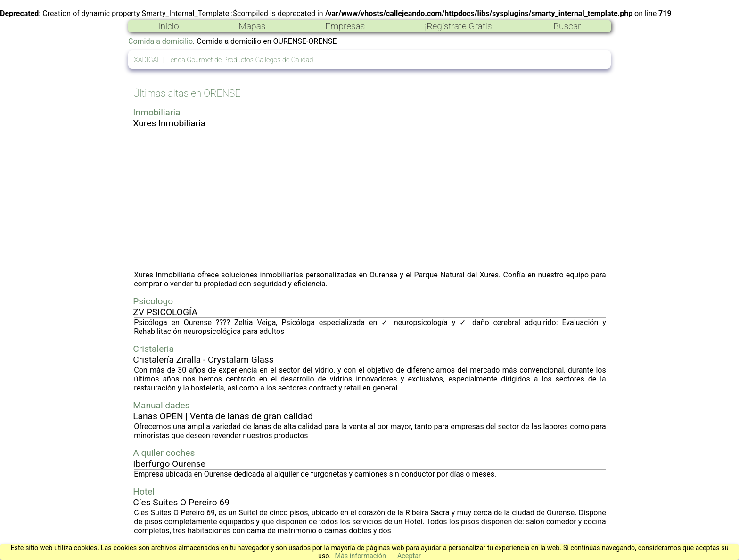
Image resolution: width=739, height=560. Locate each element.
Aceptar (409, 556)
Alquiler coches (164, 453)
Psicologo (153, 301)
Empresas (345, 26)
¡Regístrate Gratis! (459, 26)
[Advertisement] (370, 200)
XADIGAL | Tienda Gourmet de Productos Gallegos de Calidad (223, 60)
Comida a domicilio (160, 41)
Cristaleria (153, 349)
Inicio (168, 26)
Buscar (567, 26)
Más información (360, 556)
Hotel (144, 491)
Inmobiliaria (156, 112)
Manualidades (161, 405)
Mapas (252, 26)
